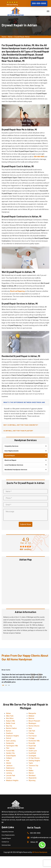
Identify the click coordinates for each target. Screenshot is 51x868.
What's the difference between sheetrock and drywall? (24, 403)
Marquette (32, 712)
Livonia (9, 777)
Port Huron (33, 735)
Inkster (9, 762)
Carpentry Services (8, 831)
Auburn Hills (10, 720)
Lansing (9, 772)
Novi (30, 727)
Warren (31, 772)
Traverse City (33, 765)
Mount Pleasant (34, 720)
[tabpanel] (25, 677)
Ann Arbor (10, 717)
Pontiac (31, 732)
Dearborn (9, 732)
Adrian (10, 37)
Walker (31, 770)
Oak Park (32, 730)
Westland (32, 775)
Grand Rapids (11, 755)
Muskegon (32, 722)
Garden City (10, 752)
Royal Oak (32, 745)
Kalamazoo (10, 767)
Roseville (32, 742)
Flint (8, 747)
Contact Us (5, 841)
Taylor (31, 762)
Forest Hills (10, 750)
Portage (31, 737)
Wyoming (32, 779)
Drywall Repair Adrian (22, 37)
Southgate (32, 755)
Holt (8, 760)
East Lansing (11, 740)
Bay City (9, 725)
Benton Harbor (11, 727)
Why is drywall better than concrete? (21, 425)
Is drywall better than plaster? (18, 430)
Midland (31, 715)
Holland (9, 757)
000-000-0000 (39, 3)
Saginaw (32, 747)
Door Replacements (8, 834)
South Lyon (33, 750)
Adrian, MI (34, 841)
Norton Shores (34, 725)
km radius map (25, 582)
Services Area (6, 844)
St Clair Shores (34, 757)
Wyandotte (33, 777)
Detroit (9, 737)
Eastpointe (10, 742)
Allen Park (10, 715)
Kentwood (10, 770)
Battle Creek (11, 722)
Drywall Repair (6, 837)
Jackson (9, 765)
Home (4, 37)
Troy (30, 767)
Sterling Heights (34, 760)
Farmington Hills (12, 745)
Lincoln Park (11, 775)
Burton (9, 730)
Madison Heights (12, 779)
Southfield (32, 752)
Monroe (31, 717)
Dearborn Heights (12, 735)
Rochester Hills (34, 740)
